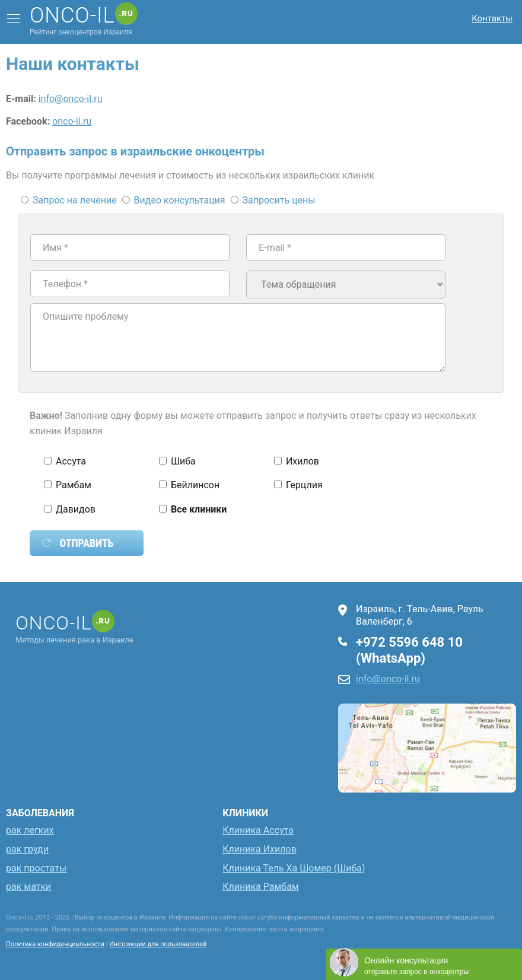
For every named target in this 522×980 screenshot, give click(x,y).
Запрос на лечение (70, 200)
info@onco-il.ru (71, 99)
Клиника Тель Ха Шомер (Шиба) (294, 868)
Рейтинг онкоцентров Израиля (84, 20)
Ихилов (297, 461)
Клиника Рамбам (261, 887)
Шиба (177, 461)
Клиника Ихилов (260, 849)
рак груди (27, 849)
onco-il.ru (72, 121)
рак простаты (36, 868)
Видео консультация (175, 200)
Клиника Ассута (258, 830)
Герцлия (298, 485)
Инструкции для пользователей (158, 944)
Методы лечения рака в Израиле (77, 628)
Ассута (65, 461)
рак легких (30, 830)
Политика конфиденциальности (55, 944)
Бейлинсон (189, 485)
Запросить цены (273, 200)
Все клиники (193, 509)
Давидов (70, 509)
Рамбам (68, 485)
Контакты (492, 18)
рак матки (28, 887)
